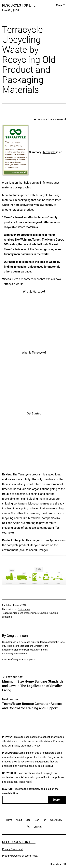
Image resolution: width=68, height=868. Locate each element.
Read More (26, 782)
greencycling (30, 613)
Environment (24, 609)
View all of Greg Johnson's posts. (19, 660)
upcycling (7, 617)
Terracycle (49, 152)
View (37, 746)
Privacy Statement (12, 849)
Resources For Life (19, 5)
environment (16, 613)
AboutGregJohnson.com (14, 654)
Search (57, 800)
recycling (53, 613)
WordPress (31, 856)
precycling (43, 613)
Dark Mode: (58, 864)
